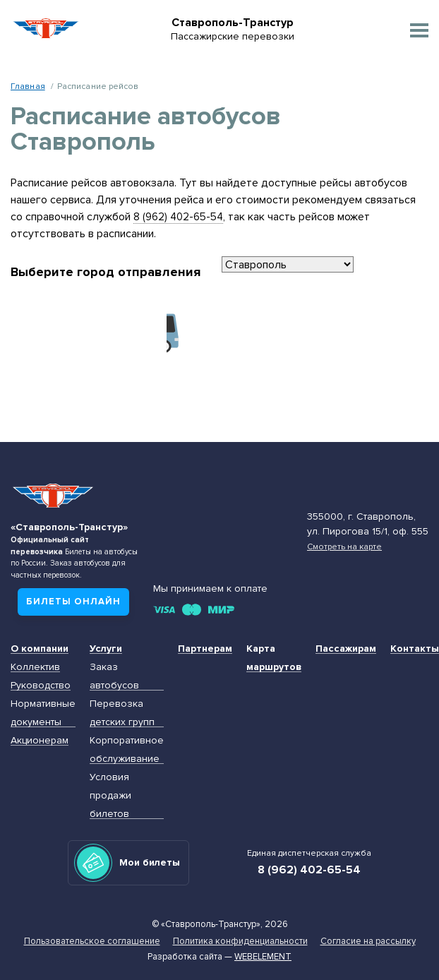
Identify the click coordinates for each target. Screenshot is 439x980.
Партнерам (205, 649)
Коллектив (35, 667)
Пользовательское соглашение (92, 941)
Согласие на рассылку (368, 941)
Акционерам (40, 740)
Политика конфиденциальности (240, 941)
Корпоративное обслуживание (127, 749)
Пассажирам (346, 649)
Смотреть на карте (344, 546)
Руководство (41, 685)
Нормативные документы (43, 713)
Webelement (263, 957)
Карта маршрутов (274, 658)
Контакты (415, 649)
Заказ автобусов (114, 676)
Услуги (106, 649)
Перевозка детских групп (122, 713)
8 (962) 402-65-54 (178, 217)
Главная (28, 86)
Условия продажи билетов (110, 795)
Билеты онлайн (73, 602)
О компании (40, 649)
